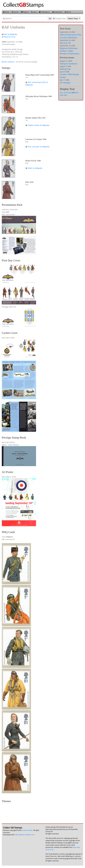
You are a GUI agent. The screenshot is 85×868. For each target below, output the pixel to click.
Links (34, 12)
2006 (62, 95)
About (68, 12)
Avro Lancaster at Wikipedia (39, 147)
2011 (62, 93)
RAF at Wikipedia (11, 34)
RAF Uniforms (8, 62)
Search (15, 12)
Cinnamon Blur (27, 830)
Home (6, 12)
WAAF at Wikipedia (35, 168)
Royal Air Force (10, 37)
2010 (65, 93)
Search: (7, 19)
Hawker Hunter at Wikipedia (38, 125)
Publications (44, 12)
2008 (73, 93)
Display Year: (60, 19)
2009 (69, 93)
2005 (65, 95)
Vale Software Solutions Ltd (24, 835)
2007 (77, 93)
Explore (25, 12)
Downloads (57, 12)
